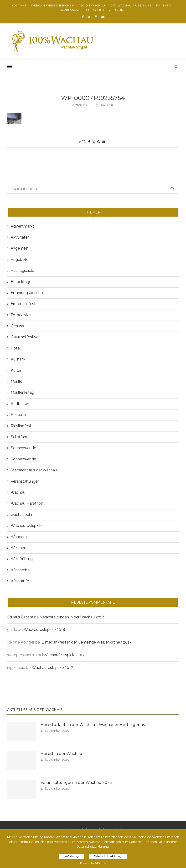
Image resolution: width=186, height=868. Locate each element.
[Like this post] (84, 142)
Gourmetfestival (25, 337)
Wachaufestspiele (27, 526)
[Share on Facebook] (89, 142)
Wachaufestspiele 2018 (44, 630)
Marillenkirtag (22, 392)
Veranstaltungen (25, 481)
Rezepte (18, 415)
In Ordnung (72, 856)
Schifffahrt (20, 437)
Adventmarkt (22, 226)
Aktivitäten (20, 237)
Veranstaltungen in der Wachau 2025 (76, 783)
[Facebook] (83, 17)
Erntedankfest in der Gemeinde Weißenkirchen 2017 (86, 642)
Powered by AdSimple (93, 863)
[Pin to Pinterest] (99, 142)
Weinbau (18, 548)
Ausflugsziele (22, 270)
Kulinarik (18, 359)
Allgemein (20, 248)
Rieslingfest (21, 426)
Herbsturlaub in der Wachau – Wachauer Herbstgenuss (94, 725)
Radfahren (20, 404)
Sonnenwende (23, 448)
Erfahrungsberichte (27, 293)
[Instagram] (96, 17)
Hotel (16, 348)
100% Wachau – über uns (131, 5)
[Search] (176, 67)
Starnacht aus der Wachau (34, 470)
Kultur (16, 370)
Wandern (19, 537)
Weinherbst (21, 570)
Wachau (18, 492)
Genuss (17, 326)
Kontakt (19, 5)
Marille (16, 381)
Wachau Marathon (27, 503)
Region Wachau (92, 5)
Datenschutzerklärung (105, 10)
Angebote (20, 259)
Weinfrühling (22, 559)
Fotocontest (22, 315)
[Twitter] (89, 17)
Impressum (70, 10)
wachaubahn (22, 515)
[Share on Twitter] (94, 142)
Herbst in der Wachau (62, 754)
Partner (164, 5)
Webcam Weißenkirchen (52, 5)
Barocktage (21, 282)
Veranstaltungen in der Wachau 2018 (72, 617)
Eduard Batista (20, 617)
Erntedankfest (23, 304)
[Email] (103, 17)
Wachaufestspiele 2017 (64, 655)
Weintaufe (20, 581)
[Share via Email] (104, 142)
